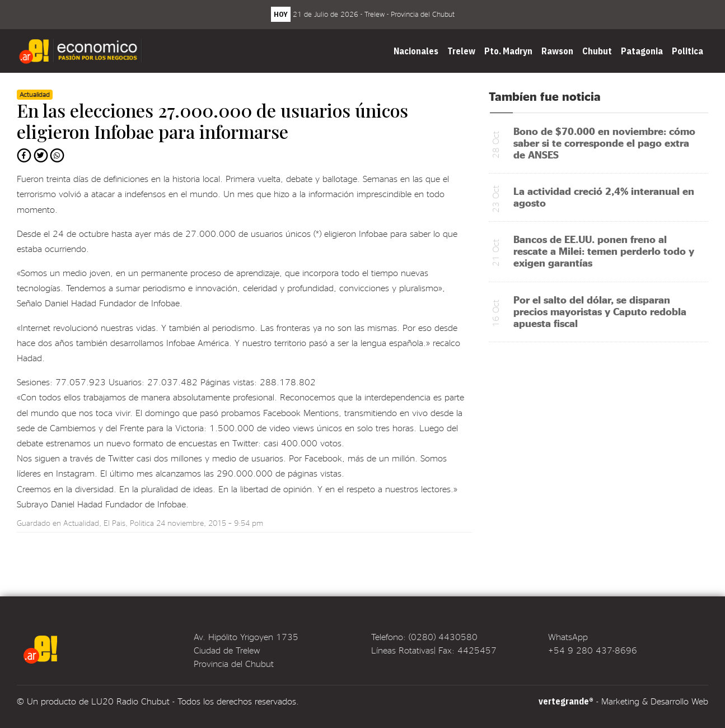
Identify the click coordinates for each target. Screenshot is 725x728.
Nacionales (416, 51)
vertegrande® (566, 701)
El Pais (114, 523)
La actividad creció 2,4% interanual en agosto (604, 197)
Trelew (461, 51)
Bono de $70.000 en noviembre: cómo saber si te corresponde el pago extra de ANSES (604, 143)
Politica (687, 51)
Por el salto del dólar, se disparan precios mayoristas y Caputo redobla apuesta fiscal (600, 311)
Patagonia (642, 51)
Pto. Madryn (508, 51)
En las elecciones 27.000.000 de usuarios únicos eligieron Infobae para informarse (212, 121)
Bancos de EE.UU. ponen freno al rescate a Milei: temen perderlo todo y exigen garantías (604, 251)
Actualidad (81, 523)
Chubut (597, 51)
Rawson (557, 51)
